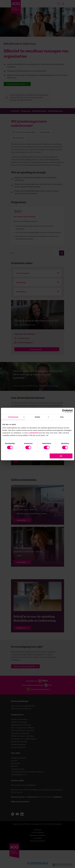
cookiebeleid (33, 433)
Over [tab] (62, 417)
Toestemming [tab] (13, 417)
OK (61, 456)
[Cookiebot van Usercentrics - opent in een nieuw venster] (64, 411)
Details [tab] (38, 417)
